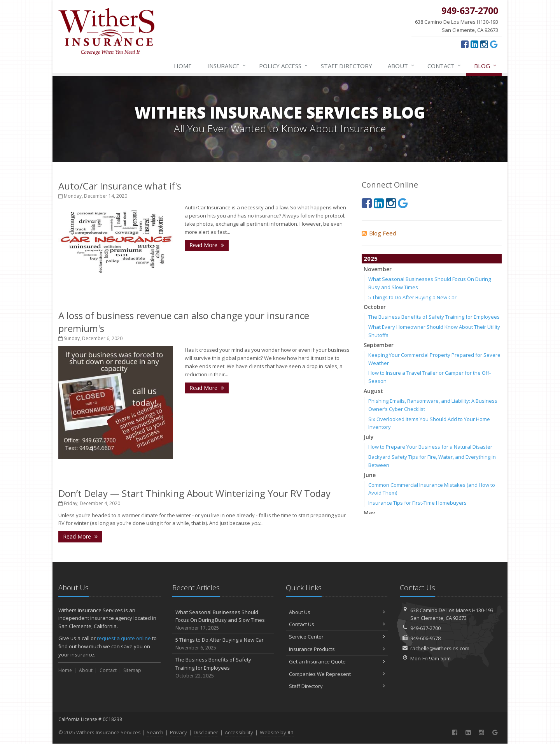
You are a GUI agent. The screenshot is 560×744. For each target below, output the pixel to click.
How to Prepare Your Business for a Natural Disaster (430, 447)
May (369, 513)
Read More (207, 245)
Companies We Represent (337, 674)
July (369, 437)
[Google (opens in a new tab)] (494, 44)
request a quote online (124, 638)
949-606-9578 (425, 638)
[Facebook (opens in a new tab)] (465, 44)
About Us (337, 612)
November (378, 269)
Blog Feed (379, 233)
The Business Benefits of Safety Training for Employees (434, 317)
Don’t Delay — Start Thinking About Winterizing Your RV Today (194, 493)
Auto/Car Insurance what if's (120, 186)
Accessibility (239, 732)
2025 (371, 258)
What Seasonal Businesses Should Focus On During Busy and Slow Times (223, 620)
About (401, 66)
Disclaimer (206, 732)
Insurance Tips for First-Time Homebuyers (417, 503)
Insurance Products (337, 649)
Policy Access (284, 66)
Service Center (337, 637)
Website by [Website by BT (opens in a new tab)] (277, 732)
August (373, 391)
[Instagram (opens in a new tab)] (484, 44)
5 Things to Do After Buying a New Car (412, 297)
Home (183, 66)
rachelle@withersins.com (440, 648)
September (379, 345)
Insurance (227, 66)
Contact (444, 66)
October (375, 307)
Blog (486, 66)
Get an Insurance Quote (337, 662)
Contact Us (337, 624)
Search (155, 732)
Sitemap (132, 670)
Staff (346, 66)
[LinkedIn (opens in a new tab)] (474, 44)
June (370, 475)
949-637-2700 (425, 628)
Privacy (178, 732)
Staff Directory (337, 686)
